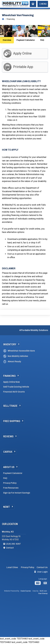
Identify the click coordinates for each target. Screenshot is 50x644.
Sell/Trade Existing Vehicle (16, 387)
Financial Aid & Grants (14, 392)
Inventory (10, 344)
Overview (7, 40)
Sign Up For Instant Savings (17, 493)
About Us (9, 467)
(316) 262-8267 (13, 544)
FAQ (42, 40)
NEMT (7, 507)
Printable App (23, 67)
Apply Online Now (11, 382)
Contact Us (42, 567)
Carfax (8, 452)
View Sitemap (43, 593)
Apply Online (22, 53)
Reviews (8, 436)
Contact (10, 548)
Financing (9, 376)
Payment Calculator (26, 40)
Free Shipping (12, 421)
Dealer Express (26, 591)
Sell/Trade (10, 406)
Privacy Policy (10, 483)
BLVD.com (43, 591)
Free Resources (11, 488)
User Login (41, 572)
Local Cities (12, 567)
